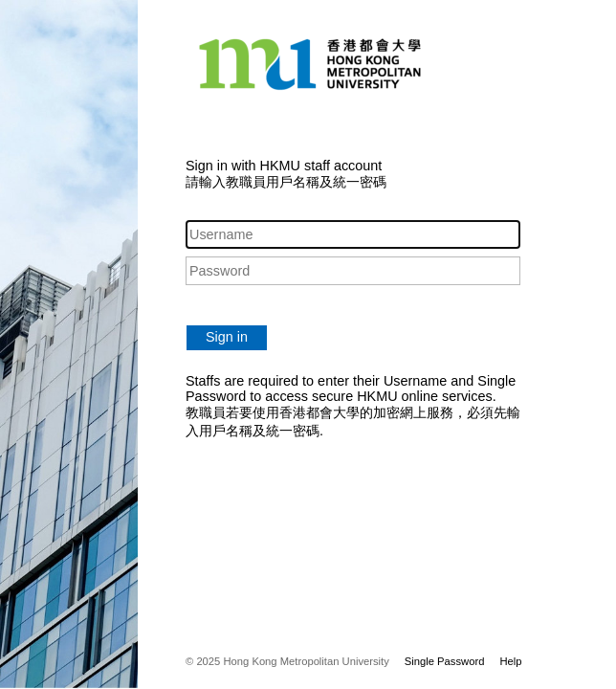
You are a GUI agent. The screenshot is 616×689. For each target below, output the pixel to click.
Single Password (445, 661)
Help (510, 661)
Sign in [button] (227, 337)
